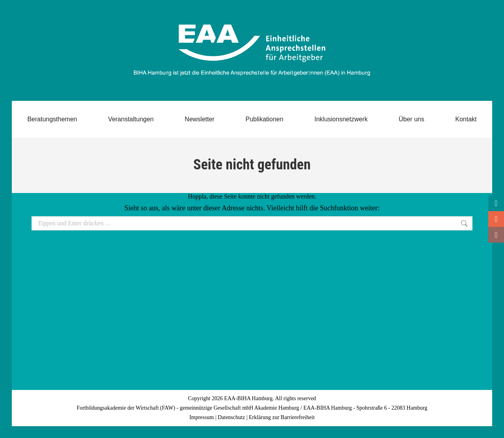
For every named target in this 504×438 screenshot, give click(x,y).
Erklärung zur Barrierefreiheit (282, 417)
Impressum (202, 417)
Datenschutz (231, 417)
